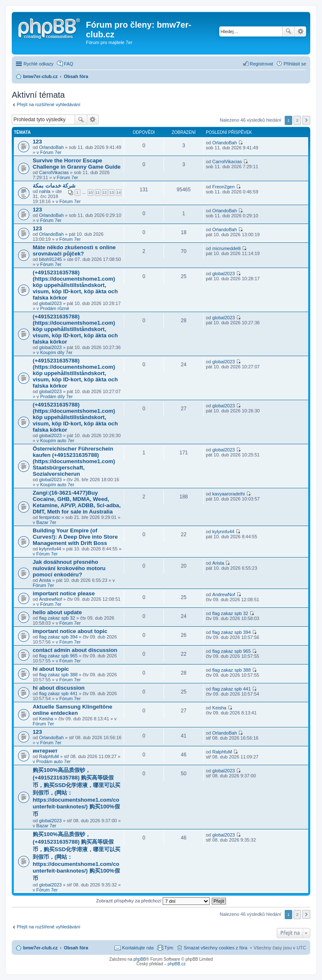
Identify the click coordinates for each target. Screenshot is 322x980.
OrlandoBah (51, 147)
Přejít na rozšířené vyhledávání (49, 104)
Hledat (288, 31)
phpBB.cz (177, 964)
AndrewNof (50, 599)
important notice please (64, 593)
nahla (45, 191)
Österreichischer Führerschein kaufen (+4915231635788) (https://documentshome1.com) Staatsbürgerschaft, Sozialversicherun (74, 461)
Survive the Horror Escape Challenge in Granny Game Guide (77, 164)
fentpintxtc (49, 517)
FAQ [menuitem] (69, 64)
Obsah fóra (76, 948)
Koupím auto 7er (57, 440)
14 (119, 193)
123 (37, 142)
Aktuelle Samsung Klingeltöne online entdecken (73, 710)
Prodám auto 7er (54, 761)
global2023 (50, 303)
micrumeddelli (226, 248)
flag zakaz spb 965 (58, 656)
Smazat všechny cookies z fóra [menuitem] (216, 948)
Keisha (46, 719)
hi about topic (51, 669)
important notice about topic (70, 631)
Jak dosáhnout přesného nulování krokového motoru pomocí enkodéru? (69, 568)
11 (98, 193)
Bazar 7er (47, 522)
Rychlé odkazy (39, 64)
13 (112, 193)
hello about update (57, 612)
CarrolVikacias (54, 172)
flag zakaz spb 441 (58, 693)
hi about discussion (59, 688)
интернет (45, 751)
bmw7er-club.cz (40, 948)
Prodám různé (55, 308)
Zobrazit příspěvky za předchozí (153, 901)
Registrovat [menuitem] (262, 64)
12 (105, 193)
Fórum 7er (51, 152)
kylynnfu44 (50, 549)
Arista (45, 580)
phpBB (140, 959)
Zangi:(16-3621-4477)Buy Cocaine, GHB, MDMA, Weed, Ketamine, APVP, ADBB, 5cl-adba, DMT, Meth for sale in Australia (77, 502)
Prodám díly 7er (57, 396)
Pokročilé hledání (300, 31)
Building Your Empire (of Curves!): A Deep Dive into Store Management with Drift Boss (75, 537)
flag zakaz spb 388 (58, 675)
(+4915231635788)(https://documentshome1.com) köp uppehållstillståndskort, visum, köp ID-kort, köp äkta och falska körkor (75, 285)
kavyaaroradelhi (229, 494)
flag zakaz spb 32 (57, 618)
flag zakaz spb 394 (58, 637)
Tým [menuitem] (169, 948)
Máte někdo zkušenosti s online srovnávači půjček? (74, 250)
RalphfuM (49, 756)
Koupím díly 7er (56, 352)
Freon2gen (223, 187)
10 (91, 193)
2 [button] (297, 120)
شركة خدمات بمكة (54, 186)
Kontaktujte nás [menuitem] (138, 948)
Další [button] (306, 120)
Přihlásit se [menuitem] (295, 64)
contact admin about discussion (75, 650)
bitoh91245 (50, 259)
